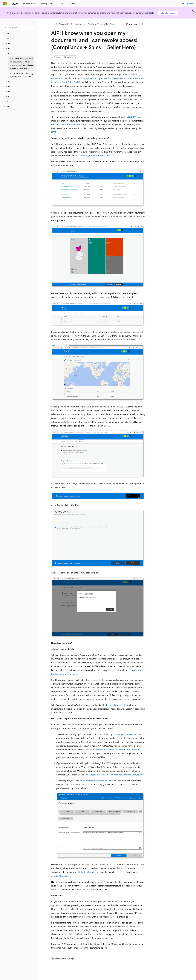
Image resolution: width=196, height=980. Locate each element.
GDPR (131, 117)
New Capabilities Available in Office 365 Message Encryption (113, 775)
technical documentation (118, 705)
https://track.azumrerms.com (96, 155)
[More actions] (142, 24)
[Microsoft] (5, 4)
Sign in (190, 3)
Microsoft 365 (120, 78)
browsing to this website (124, 734)
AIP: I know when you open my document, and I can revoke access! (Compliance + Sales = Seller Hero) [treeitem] (22, 63)
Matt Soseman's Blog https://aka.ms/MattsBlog (94, 24)
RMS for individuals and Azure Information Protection (115, 750)
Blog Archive (64, 24)
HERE (54, 132)
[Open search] (183, 4)
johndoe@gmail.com (89, 872)
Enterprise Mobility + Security (97, 78)
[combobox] (19, 28)
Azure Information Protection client (96, 781)
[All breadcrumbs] (54, 24)
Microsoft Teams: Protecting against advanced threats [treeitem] (22, 75)
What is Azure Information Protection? (69, 124)
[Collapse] (33, 22)
